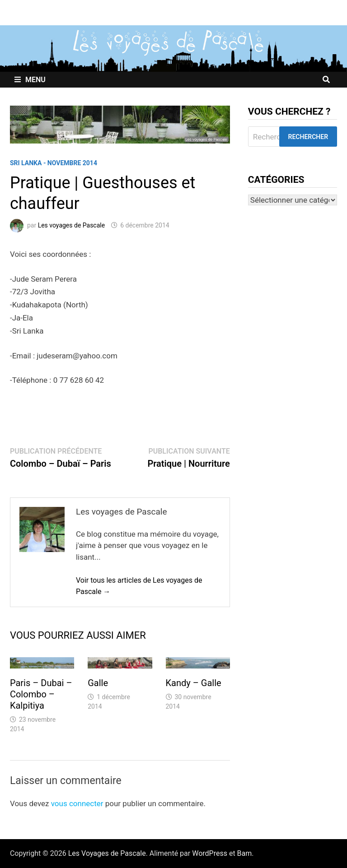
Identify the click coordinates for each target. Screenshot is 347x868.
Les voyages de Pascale (72, 225)
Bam (245, 853)
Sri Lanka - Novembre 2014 (54, 163)
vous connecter (77, 803)
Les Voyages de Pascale (107, 853)
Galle (98, 683)
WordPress (210, 853)
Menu (30, 80)
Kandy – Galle (194, 683)
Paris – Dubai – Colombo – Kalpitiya (41, 694)
